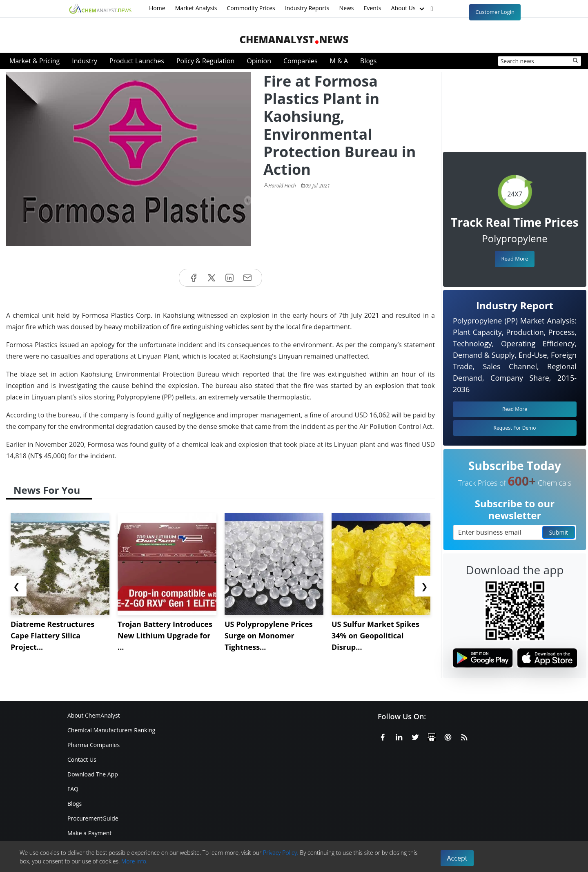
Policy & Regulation (205, 61)
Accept (457, 858)
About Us (409, 9)
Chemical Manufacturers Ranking (111, 730)
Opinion (259, 61)
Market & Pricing (35, 61)
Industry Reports (307, 8)
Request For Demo (515, 428)
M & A (339, 61)
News (347, 8)
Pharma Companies (94, 745)
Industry (85, 61)
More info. (134, 861)
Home (157, 8)
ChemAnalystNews (294, 39)
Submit (559, 532)
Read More (514, 259)
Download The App (93, 774)
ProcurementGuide (93, 818)
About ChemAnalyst (94, 715)
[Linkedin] (399, 736)
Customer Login (495, 12)
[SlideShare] (432, 736)
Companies (301, 61)
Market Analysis (196, 8)
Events (373, 8)
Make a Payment (89, 833)
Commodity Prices (251, 8)
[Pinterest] (448, 736)
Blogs (368, 61)
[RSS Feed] (464, 736)
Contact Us (82, 759)
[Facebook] (383, 736)
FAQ (73, 789)
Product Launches (137, 61)
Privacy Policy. (281, 853)
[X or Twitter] (415, 736)
